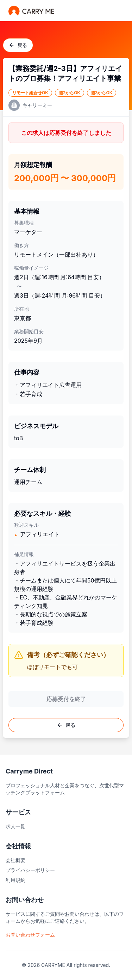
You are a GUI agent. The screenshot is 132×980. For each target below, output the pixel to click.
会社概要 (15, 860)
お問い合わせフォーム (30, 935)
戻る (18, 45)
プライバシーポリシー (30, 870)
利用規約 (15, 880)
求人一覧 (15, 826)
